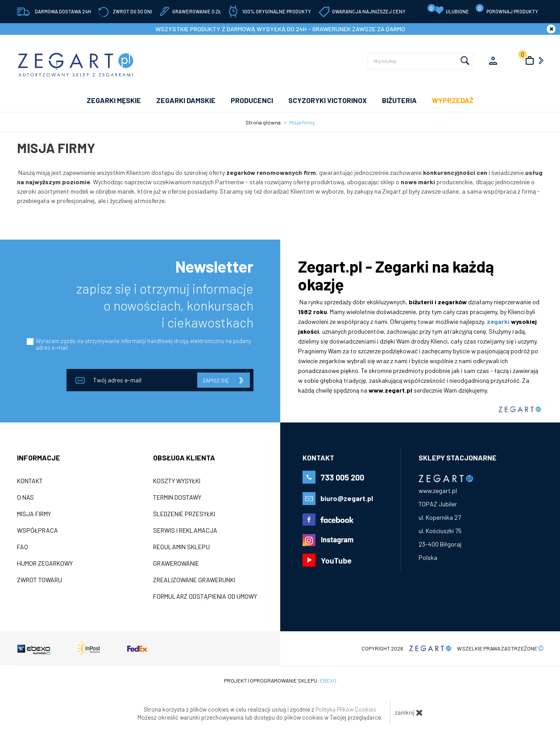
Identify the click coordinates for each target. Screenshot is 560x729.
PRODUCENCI (252, 100)
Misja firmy (34, 514)
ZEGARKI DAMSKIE (186, 100)
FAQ (23, 547)
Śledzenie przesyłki (184, 514)
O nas (25, 497)
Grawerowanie (176, 563)
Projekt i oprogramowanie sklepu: (280, 680)
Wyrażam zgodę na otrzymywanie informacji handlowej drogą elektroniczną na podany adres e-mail (143, 344)
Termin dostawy (177, 497)
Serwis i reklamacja (185, 530)
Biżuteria (399, 100)
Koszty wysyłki (177, 481)
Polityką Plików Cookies (346, 709)
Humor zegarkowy (45, 563)
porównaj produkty (507, 9)
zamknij (409, 712)
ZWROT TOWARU (39, 580)
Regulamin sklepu (181, 547)
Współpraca (37, 530)
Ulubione (448, 9)
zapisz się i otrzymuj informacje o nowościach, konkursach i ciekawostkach (165, 305)
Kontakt (30, 481)
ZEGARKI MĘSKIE (114, 100)
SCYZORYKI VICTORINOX (328, 100)
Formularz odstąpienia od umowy (205, 596)
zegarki (498, 321)
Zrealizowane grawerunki (194, 580)
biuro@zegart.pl (347, 498)
